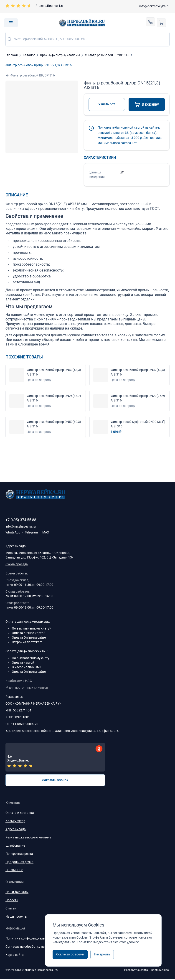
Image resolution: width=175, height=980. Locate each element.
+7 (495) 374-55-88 (21, 520)
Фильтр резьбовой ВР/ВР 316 (30, 75)
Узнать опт (107, 104)
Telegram (31, 532)
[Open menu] (11, 23)
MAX (46, 532)
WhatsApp (13, 532)
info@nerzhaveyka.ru (154, 6)
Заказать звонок (55, 781)
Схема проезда (17, 564)
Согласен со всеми (70, 954)
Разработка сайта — (147, 971)
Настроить (102, 954)
